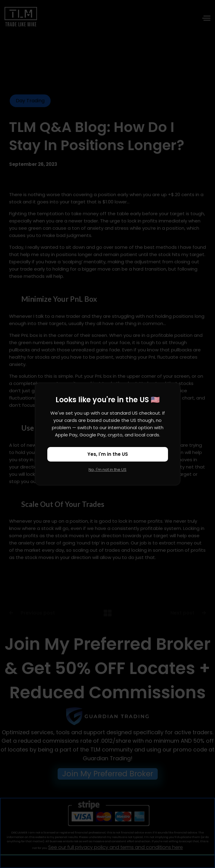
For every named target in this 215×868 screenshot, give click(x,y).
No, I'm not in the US (107, 470)
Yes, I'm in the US (108, 454)
